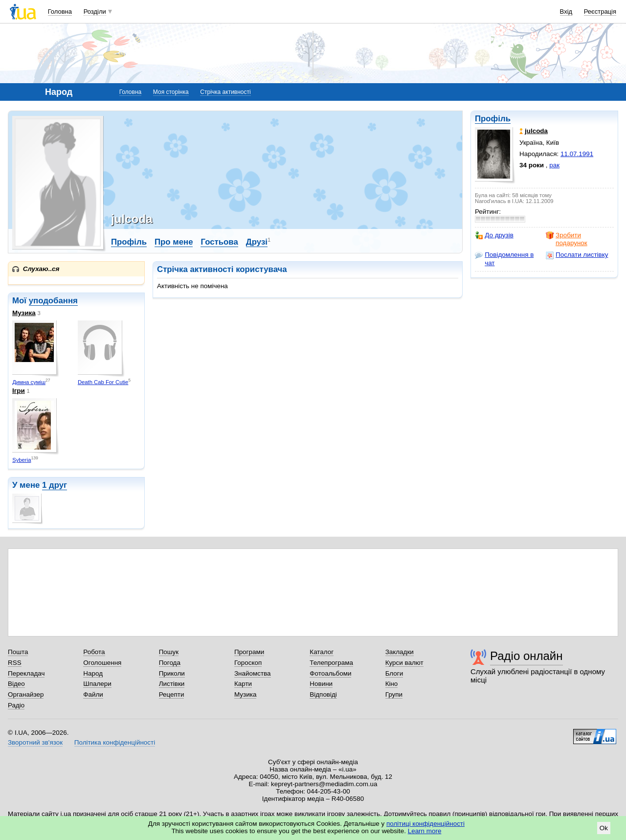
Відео (16, 684)
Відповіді (323, 694)
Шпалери (97, 684)
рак (554, 165)
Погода (170, 663)
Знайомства (253, 673)
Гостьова (219, 242)
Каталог (322, 652)
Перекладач (26, 673)
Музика (24, 313)
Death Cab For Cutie (103, 382)
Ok (604, 828)
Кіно (392, 684)
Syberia (22, 460)
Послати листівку (577, 255)
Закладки (400, 652)
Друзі (257, 242)
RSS (15, 663)
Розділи (95, 11)
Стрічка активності (225, 92)
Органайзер (26, 694)
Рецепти (172, 694)
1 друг (55, 485)
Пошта (18, 652)
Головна (60, 11)
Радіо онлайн (526, 656)
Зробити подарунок (567, 239)
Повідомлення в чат (504, 259)
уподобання (53, 301)
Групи (394, 694)
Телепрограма (331, 663)
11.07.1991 (577, 154)
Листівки (172, 684)
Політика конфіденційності (115, 742)
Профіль (493, 119)
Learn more (425, 831)
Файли (93, 694)
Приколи (172, 673)
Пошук (169, 652)
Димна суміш (29, 382)
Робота (94, 652)
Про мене (174, 242)
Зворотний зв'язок (35, 742)
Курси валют (404, 663)
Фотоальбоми (330, 673)
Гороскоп (248, 663)
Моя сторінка (171, 92)
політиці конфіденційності (425, 824)
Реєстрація (600, 11)
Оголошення (102, 663)
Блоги (394, 673)
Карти (243, 684)
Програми (249, 652)
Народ (93, 673)
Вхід (566, 11)
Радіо (16, 705)
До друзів (494, 235)
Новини (321, 684)
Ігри (19, 391)
